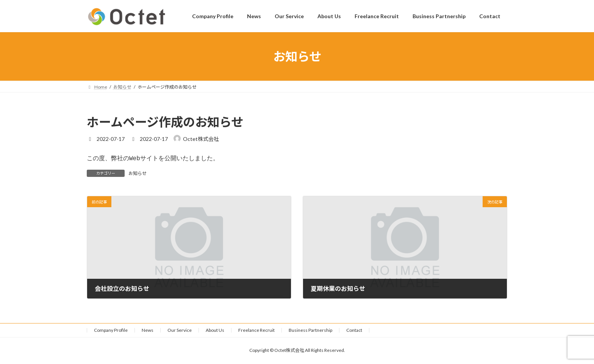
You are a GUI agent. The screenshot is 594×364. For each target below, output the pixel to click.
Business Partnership (310, 331)
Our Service (180, 331)
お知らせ (138, 174)
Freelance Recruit (256, 331)
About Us (215, 331)
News (148, 331)
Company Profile (111, 331)
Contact (354, 331)
